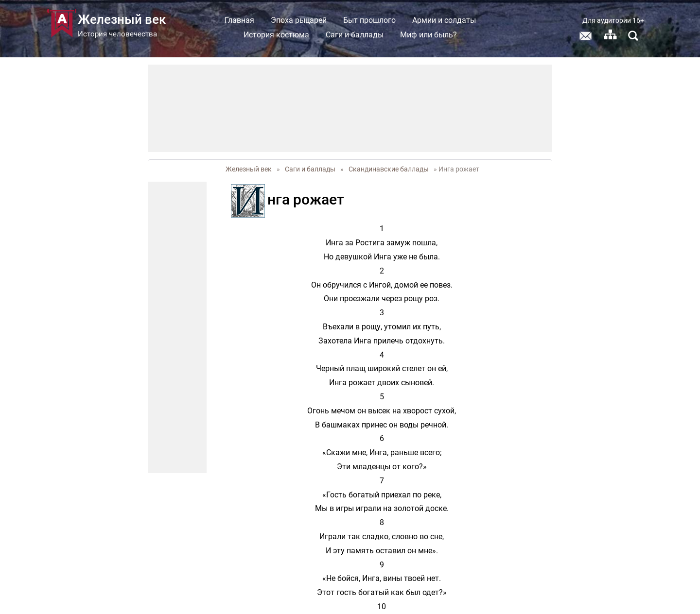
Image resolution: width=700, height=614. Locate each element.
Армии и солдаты (444, 20)
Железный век (249, 169)
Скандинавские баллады (389, 169)
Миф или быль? (429, 35)
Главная (239, 20)
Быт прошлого (369, 20)
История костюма (276, 35)
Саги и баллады (355, 35)
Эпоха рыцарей (299, 20)
